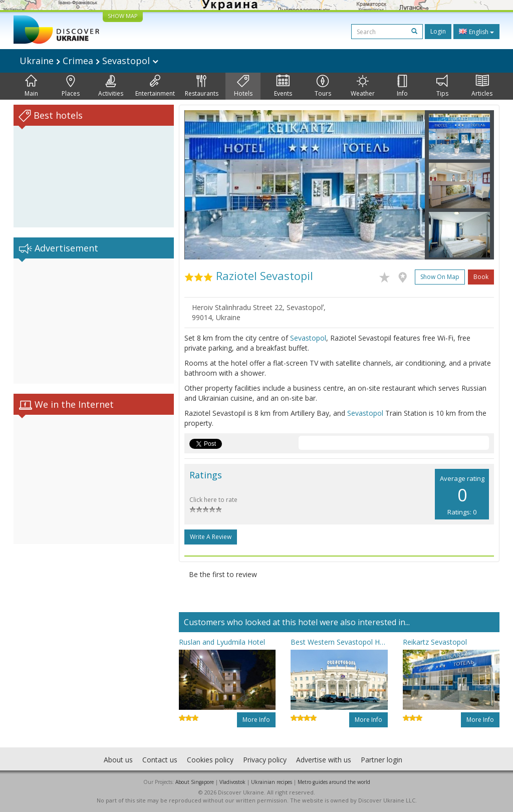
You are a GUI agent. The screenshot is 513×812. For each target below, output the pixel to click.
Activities (111, 86)
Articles (482, 86)
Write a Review (211, 537)
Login (438, 31)
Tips (442, 86)
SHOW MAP (123, 16)
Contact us (160, 760)
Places (71, 86)
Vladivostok (232, 782)
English (476, 32)
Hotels (243, 86)
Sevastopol (308, 338)
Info (402, 86)
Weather (363, 86)
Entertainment (155, 86)
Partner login (381, 760)
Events (283, 86)
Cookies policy (210, 760)
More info (256, 720)
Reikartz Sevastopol (435, 642)
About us (118, 760)
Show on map (440, 277)
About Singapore (195, 782)
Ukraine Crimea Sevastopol (89, 61)
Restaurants (202, 86)
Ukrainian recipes (272, 782)
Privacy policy (265, 760)
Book (481, 277)
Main (31, 86)
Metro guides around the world (334, 782)
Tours (323, 86)
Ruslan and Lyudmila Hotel (222, 642)
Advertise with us (324, 760)
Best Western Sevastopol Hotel (339, 642)
